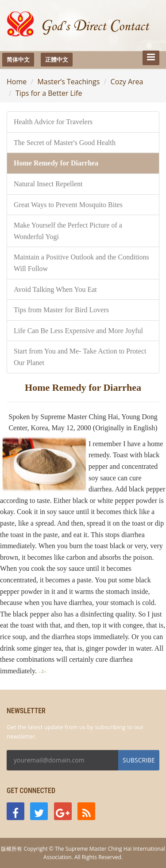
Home (17, 82)
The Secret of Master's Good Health (65, 143)
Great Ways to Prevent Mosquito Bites (68, 205)
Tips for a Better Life (49, 93)
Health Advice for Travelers (53, 122)
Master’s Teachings (68, 82)
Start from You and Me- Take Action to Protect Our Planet (80, 357)
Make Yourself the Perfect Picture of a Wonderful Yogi (68, 231)
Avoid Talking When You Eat (55, 289)
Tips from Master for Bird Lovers (61, 310)
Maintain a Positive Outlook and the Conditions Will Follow (81, 263)
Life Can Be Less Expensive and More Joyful (78, 331)
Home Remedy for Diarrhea (56, 163)
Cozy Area (127, 82)
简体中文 (18, 59)
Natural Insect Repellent (48, 184)
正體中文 (57, 59)
